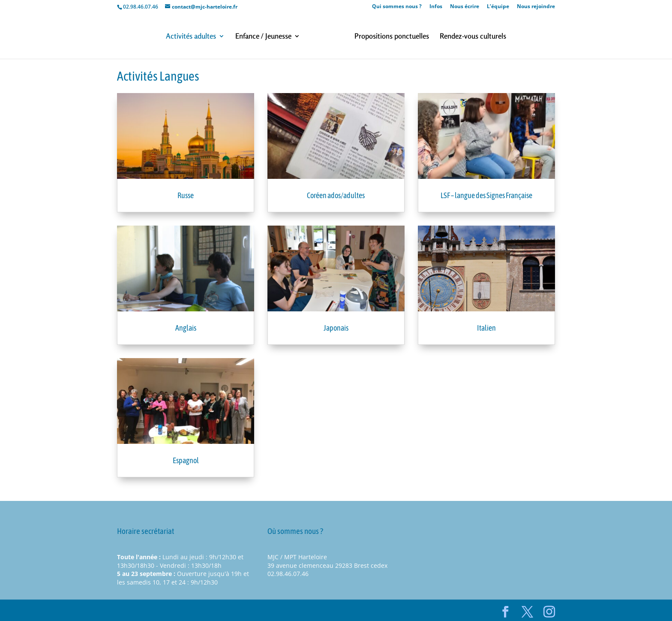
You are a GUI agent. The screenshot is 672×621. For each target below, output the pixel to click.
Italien (486, 328)
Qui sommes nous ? (397, 7)
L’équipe (498, 7)
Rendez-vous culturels (473, 37)
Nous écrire (465, 7)
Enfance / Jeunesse (263, 37)
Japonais (336, 328)
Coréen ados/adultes (336, 195)
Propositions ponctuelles (392, 37)
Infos (436, 7)
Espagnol (186, 460)
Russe (186, 195)
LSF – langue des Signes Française (486, 195)
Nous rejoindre (536, 7)
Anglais (186, 328)
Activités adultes (191, 37)
